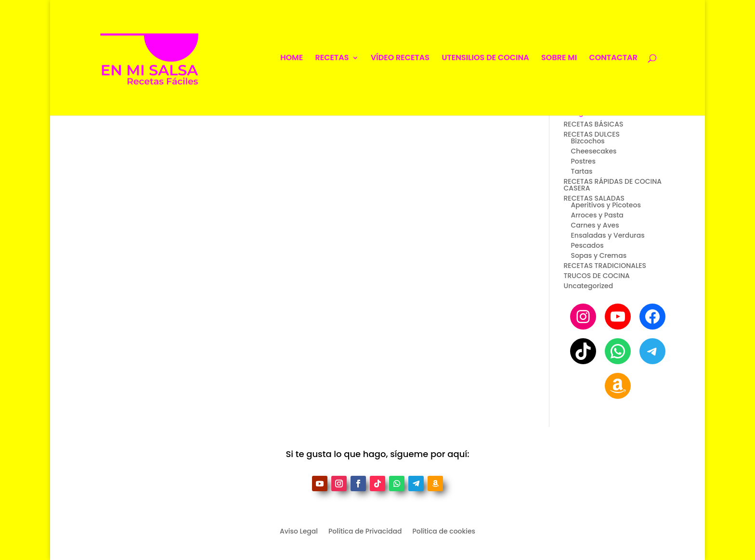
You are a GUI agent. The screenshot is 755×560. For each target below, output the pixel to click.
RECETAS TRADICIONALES (605, 266)
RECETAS (332, 59)
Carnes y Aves (595, 225)
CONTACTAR (613, 59)
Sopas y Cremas (599, 255)
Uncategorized (588, 286)
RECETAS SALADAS (594, 198)
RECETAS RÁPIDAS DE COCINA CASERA (612, 185)
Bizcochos (587, 141)
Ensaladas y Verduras (607, 235)
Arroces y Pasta (597, 215)
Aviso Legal (299, 532)
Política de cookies (444, 532)
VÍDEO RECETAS (400, 59)
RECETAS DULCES (592, 134)
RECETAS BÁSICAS (593, 124)
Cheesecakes (593, 151)
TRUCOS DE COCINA (596, 276)
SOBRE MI (559, 59)
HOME (292, 59)
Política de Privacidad (365, 532)
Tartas (581, 171)
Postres (583, 161)
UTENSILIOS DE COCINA (485, 59)
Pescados (587, 245)
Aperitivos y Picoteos (605, 205)
